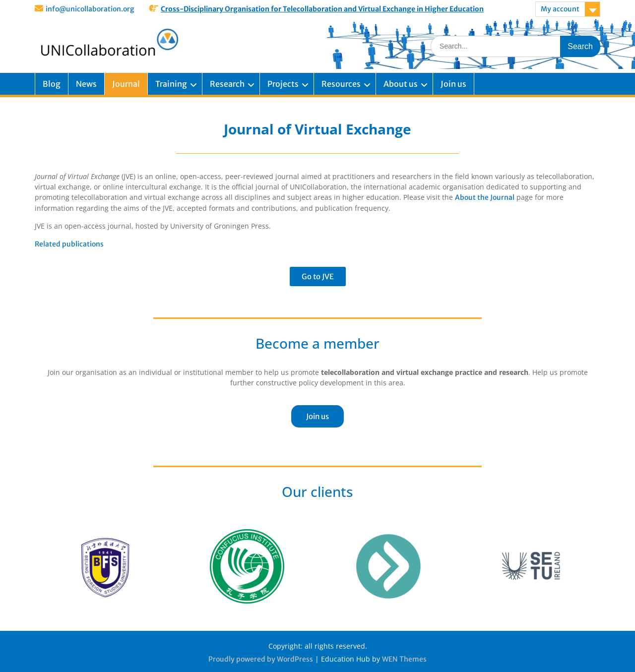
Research (227, 84)
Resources (341, 84)
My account (560, 9)
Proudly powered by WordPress (261, 659)
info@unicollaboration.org (90, 9)
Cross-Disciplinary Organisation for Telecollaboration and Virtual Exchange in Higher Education (322, 9)
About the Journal (485, 197)
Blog (52, 84)
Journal (126, 84)
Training (171, 84)
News (86, 84)
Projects (283, 84)
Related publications (69, 244)
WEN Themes (404, 659)
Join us (453, 84)
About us (401, 84)
